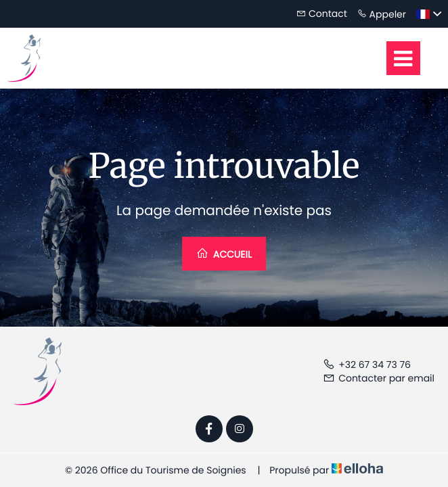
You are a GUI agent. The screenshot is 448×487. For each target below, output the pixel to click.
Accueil (224, 254)
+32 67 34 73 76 (367, 365)
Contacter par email (379, 378)
